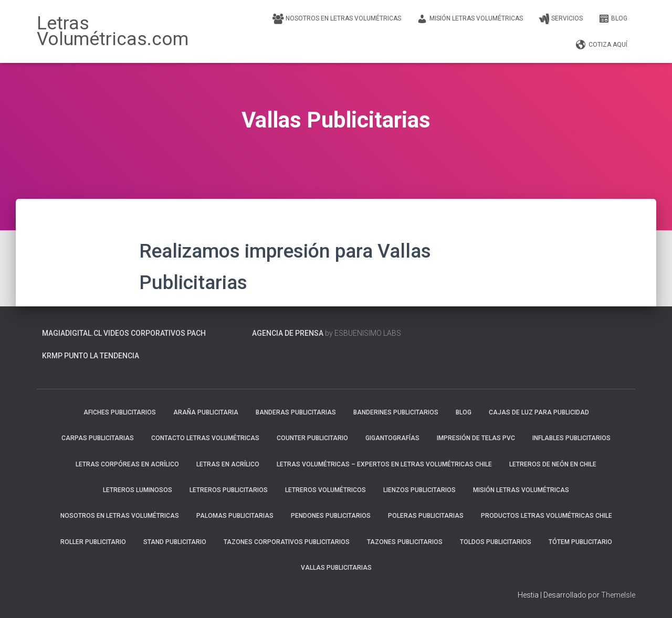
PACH (196, 333)
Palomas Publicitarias (235, 516)
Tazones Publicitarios (405, 542)
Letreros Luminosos (138, 490)
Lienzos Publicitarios (419, 490)
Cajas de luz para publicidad (539, 412)
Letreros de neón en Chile (553, 464)
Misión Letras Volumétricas (470, 19)
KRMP (52, 356)
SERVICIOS (561, 19)
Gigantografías (392, 438)
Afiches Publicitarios (120, 412)
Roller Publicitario (93, 542)
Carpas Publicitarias (98, 438)
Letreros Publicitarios (229, 490)
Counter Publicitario (312, 438)
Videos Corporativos (144, 333)
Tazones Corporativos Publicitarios (287, 542)
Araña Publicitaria (206, 412)
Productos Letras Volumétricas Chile (547, 516)
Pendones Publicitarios (331, 516)
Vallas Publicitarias (336, 568)
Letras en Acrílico (228, 464)
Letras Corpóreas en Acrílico (127, 464)
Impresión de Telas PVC (476, 438)
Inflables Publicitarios (571, 438)
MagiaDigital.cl (72, 333)
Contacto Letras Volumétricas (205, 438)
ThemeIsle (618, 595)
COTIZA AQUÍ (602, 45)
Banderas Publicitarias (296, 412)
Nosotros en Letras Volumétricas (337, 19)
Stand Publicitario (175, 542)
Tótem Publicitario (580, 542)
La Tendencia (114, 356)
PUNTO (76, 356)
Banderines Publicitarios (396, 412)
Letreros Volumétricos (325, 490)
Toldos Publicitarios (496, 542)
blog (613, 19)
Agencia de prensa (288, 333)
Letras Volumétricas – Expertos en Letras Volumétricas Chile (384, 464)
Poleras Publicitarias (426, 516)
